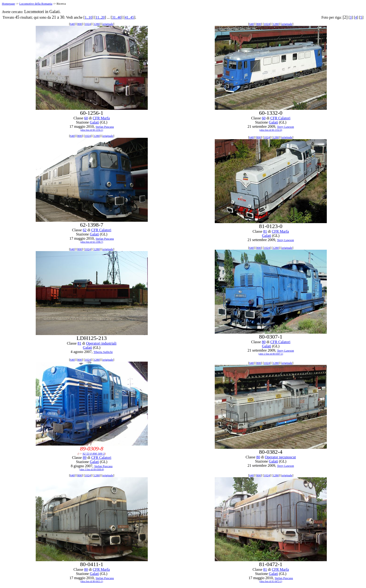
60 (86, 118)
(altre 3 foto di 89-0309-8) (92, 469)
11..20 (100, 17)
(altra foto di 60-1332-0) (271, 130)
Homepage (8, 4)
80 (264, 342)
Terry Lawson (285, 127)
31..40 (117, 17)
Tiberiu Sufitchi (103, 352)
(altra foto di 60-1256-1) (92, 130)
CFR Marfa (101, 118)
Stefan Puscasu (105, 127)
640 (72, 24)
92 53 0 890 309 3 (94, 454)
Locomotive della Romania (36, 4)
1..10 (88, 17)
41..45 (129, 17)
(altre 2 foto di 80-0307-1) (271, 354)
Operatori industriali (101, 343)
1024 (88, 24)
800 (80, 24)
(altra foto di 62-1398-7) (92, 242)
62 (84, 230)
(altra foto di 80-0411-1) (92, 581)
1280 (97, 24)
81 (265, 231)
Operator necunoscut (280, 457)
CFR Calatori (280, 118)
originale (108, 24)
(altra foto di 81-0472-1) (271, 581)
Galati (94, 122)
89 (84, 458)
